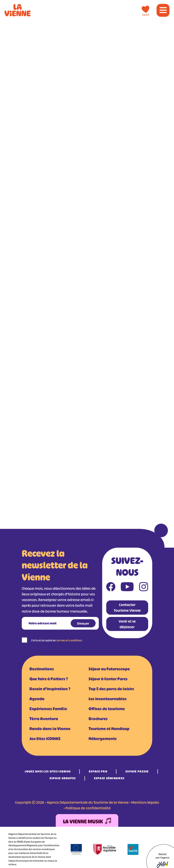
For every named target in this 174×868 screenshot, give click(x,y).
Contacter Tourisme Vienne (127, 608)
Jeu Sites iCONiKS (45, 739)
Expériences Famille (48, 709)
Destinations (42, 669)
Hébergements (103, 739)
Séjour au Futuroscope (109, 669)
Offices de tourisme (107, 709)
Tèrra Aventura (44, 719)
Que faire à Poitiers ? (49, 679)
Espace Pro (98, 771)
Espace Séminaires (109, 778)
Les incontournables (108, 699)
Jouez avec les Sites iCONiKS (48, 771)
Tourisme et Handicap (109, 729)
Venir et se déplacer (127, 624)
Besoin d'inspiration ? (50, 689)
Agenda (37, 699)
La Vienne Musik (87, 822)
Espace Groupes (63, 778)
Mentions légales (145, 802)
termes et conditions (69, 640)
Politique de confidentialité (88, 808)
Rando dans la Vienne (50, 729)
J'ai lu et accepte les (57, 640)
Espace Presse (137, 771)
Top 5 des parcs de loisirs (111, 689)
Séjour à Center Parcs (108, 679)
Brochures (98, 719)
